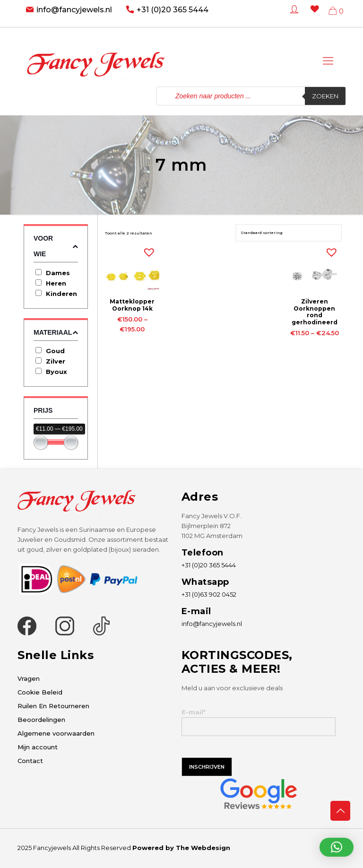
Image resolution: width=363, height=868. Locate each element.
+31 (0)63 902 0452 (209, 594)
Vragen (29, 678)
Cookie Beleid (40, 692)
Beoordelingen (41, 720)
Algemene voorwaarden (56, 733)
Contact (30, 761)
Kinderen (61, 294)
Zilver (56, 361)
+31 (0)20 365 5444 (173, 10)
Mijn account (38, 747)
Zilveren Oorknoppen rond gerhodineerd (315, 312)
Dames (58, 273)
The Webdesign (203, 848)
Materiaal (56, 333)
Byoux (56, 372)
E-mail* (259, 722)
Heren (56, 283)
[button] (147, 250)
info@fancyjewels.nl (74, 10)
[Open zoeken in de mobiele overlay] (251, 96)
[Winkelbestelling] (289, 233)
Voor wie (56, 246)
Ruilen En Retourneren (53, 706)
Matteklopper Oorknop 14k (132, 305)
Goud (55, 351)
